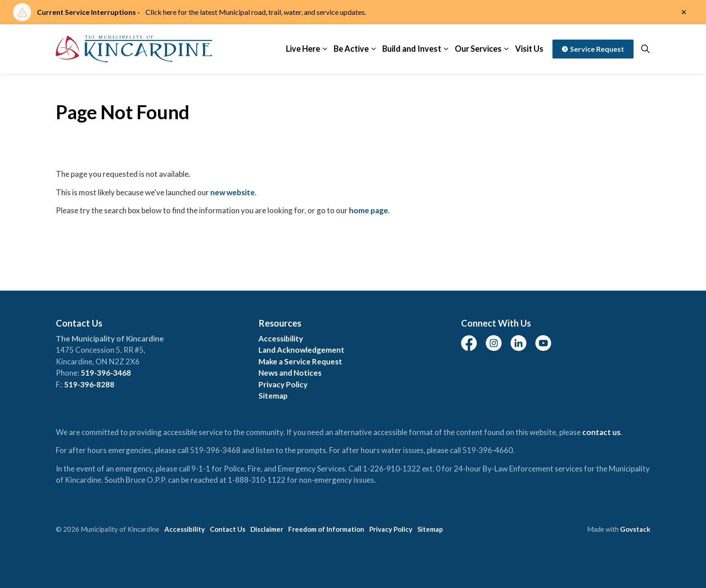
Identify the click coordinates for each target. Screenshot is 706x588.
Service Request (593, 49)
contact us (601, 432)
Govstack (635, 529)
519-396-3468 (106, 373)
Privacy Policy (283, 384)
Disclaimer (267, 529)
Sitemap (273, 396)
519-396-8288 (89, 384)
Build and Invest (412, 49)
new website (233, 192)
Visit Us (529, 49)
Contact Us (228, 529)
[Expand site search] (645, 49)
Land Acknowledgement (301, 350)
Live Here (303, 49)
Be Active (351, 49)
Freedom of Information (326, 529)
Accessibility (281, 339)
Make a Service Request (300, 361)
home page (369, 210)
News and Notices (290, 373)
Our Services (478, 49)
